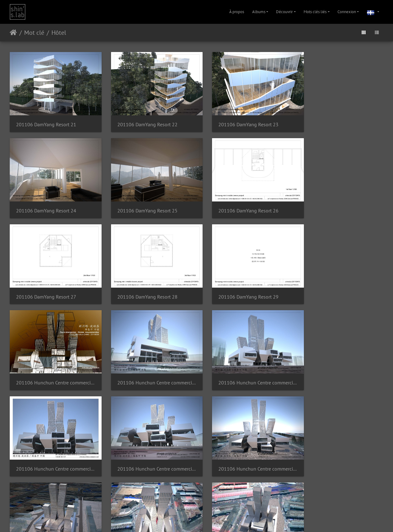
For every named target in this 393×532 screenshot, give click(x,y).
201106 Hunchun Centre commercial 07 (340, 368)
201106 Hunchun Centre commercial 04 (53, 368)
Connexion (347, 12)
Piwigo (187, 503)
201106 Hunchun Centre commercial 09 (149, 450)
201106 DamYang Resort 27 (238, 203)
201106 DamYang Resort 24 (333, 121)
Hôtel (59, 33)
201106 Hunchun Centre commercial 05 (149, 368)
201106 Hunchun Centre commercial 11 (340, 450)
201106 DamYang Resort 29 (46, 286)
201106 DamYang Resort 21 (46, 121)
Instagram (189, 519)
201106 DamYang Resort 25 (46, 203)
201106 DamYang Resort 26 (142, 203)
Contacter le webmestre (213, 503)
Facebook (212, 519)
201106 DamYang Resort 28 (333, 203)
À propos (237, 12)
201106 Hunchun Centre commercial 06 (244, 368)
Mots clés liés (315, 12)
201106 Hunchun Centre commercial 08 (53, 450)
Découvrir (284, 12)
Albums (259, 12)
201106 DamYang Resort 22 (142, 121)
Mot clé (34, 33)
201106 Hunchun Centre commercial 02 (244, 286)
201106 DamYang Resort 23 (238, 121)
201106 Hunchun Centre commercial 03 (340, 286)
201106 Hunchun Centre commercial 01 (149, 286)
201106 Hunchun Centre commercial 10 (244, 450)
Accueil (13, 33)
